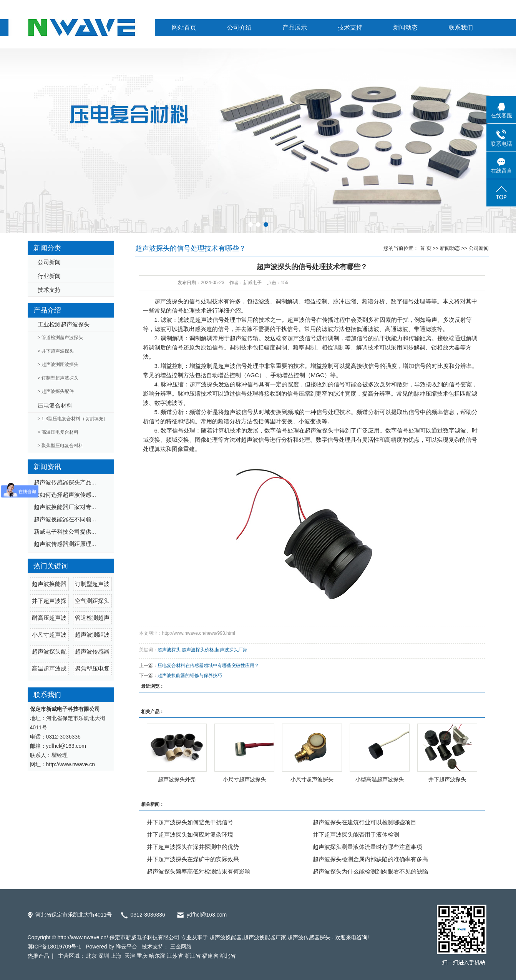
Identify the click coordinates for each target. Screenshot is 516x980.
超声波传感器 (92, 651)
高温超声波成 (49, 668)
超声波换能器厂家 (265, 937)
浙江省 (192, 956)
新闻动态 (405, 27)
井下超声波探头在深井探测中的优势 (193, 847)
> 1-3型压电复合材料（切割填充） (73, 419)
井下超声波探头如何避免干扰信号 (190, 822)
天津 (130, 956)
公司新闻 (49, 262)
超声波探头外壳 (177, 779)
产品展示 (295, 27)
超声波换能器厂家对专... (65, 507)
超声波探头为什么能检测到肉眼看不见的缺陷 (370, 871)
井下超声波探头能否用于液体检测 (356, 834)
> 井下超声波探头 (56, 351)
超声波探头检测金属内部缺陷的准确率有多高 (370, 859)
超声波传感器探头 (309, 937)
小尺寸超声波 (49, 635)
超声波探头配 (49, 651)
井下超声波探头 (447, 779)
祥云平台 (126, 947)
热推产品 (38, 956)
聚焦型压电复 (92, 668)
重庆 (142, 956)
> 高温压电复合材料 (58, 432)
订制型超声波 (92, 584)
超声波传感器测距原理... (65, 544)
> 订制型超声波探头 (58, 378)
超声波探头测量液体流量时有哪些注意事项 (368, 847)
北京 (91, 956)
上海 (117, 956)
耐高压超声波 (49, 618)
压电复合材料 (55, 405)
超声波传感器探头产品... (65, 482)
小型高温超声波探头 (380, 779)
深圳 (104, 956)
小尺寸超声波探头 (244, 779)
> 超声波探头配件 (56, 391)
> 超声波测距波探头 (58, 364)
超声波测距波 (92, 635)
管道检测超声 (92, 618)
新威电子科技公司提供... (65, 532)
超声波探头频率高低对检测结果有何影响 (199, 871)
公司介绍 (239, 27)
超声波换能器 (49, 584)
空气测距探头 (92, 601)
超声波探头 (169, 301)
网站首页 (184, 27)
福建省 (210, 956)
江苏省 (175, 956)
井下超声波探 (49, 601)
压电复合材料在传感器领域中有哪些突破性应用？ (208, 666)
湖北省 (227, 956)
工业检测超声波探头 (64, 324)
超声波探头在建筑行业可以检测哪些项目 (365, 822)
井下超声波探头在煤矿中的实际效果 (193, 859)
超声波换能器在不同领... (65, 519)
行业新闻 (49, 276)
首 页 (426, 248)
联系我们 (461, 27)
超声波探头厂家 (231, 650)
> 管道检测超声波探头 (60, 338)
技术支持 (350, 27)
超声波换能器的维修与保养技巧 (190, 676)
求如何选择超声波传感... (65, 495)
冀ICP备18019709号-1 (55, 947)
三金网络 (181, 947)
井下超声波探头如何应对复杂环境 (190, 834)
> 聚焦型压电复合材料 (60, 446)
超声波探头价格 (198, 650)
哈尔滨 (157, 956)
